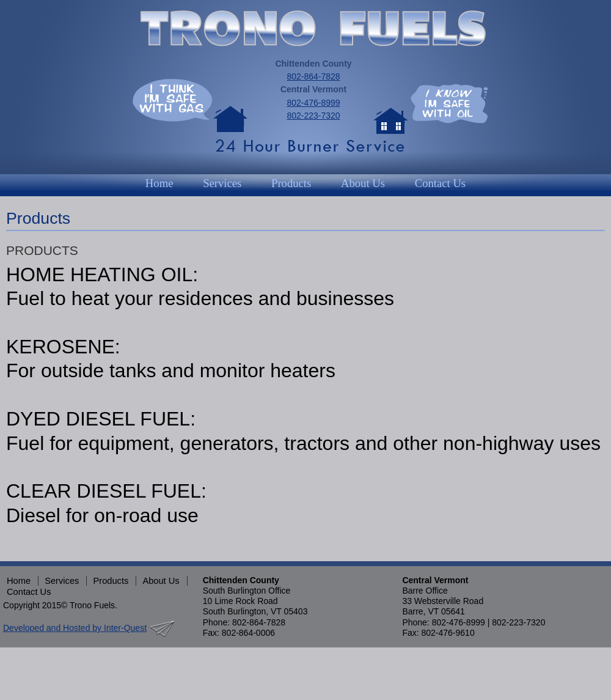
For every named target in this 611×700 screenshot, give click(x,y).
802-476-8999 (313, 103)
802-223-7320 (313, 116)
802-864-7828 (313, 76)
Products (291, 183)
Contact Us (440, 183)
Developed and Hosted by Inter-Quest (75, 628)
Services (222, 183)
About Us (363, 183)
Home (159, 183)
